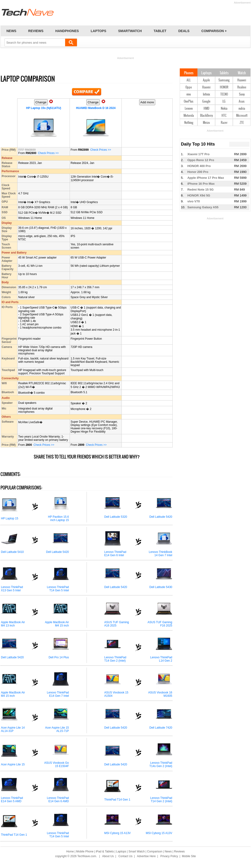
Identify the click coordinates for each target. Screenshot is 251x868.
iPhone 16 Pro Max (201, 184)
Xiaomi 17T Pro (198, 154)
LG (224, 102)
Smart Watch (137, 851)
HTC (224, 116)
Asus (242, 102)
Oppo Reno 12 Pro (201, 160)
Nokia (224, 109)
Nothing (189, 123)
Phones (189, 73)
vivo (189, 94)
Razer (224, 123)
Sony (242, 94)
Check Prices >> (48, 153)
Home (70, 851)
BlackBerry (206, 116)
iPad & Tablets (105, 851)
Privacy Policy (169, 856)
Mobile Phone (85, 851)
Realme (242, 87)
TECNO (224, 94)
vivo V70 (194, 201)
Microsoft (242, 116)
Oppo (189, 87)
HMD (206, 109)
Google (206, 102)
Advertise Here (146, 856)
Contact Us (125, 856)
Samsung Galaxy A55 (203, 207)
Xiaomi (206, 87)
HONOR (224, 87)
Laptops (206, 73)
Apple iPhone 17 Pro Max (206, 178)
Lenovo (189, 109)
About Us (108, 856)
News (168, 851)
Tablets (224, 73)
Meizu (206, 123)
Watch (242, 73)
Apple (206, 80)
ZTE (242, 123)
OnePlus (189, 102)
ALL (189, 80)
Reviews (179, 851)
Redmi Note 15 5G (200, 190)
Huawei (242, 80)
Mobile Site (189, 856)
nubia (242, 109)
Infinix (206, 94)
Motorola (189, 116)
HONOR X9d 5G (199, 195)
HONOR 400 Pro (199, 166)
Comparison (155, 851)
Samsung (224, 80)
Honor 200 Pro (198, 172)
